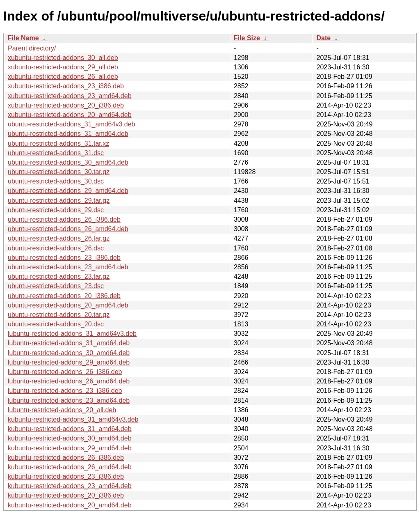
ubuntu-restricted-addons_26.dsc (56, 248)
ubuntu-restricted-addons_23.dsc (56, 286)
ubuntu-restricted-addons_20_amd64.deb (68, 305)
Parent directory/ (32, 48)
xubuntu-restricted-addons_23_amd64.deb (70, 96)
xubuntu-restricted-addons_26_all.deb (63, 77)
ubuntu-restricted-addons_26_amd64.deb (68, 229)
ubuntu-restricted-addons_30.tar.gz (59, 172)
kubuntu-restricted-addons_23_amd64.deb (70, 486)
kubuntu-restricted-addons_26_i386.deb (66, 458)
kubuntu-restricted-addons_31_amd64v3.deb (73, 419)
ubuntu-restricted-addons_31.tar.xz (58, 143)
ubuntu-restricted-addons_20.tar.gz (59, 315)
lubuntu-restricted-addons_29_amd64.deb (69, 362)
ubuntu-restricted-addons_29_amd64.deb (68, 191)
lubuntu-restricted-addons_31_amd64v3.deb (72, 334)
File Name (23, 38)
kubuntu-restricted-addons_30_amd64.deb (70, 438)
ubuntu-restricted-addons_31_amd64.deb (68, 134)
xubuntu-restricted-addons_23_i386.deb (66, 86)
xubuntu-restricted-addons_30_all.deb (63, 58)
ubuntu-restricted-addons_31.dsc (56, 153)
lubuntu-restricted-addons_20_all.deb (62, 410)
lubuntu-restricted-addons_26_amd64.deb (69, 381)
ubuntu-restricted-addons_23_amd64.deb (68, 267)
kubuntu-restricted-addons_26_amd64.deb (70, 467)
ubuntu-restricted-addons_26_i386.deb (64, 219)
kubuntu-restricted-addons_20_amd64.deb (70, 505)
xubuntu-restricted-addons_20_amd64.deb (70, 115)
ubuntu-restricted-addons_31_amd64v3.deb (71, 124)
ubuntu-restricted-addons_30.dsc (56, 181)
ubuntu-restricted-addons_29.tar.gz (59, 201)
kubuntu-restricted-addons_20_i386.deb (66, 495)
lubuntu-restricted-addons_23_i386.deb (65, 391)
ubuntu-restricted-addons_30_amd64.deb (68, 162)
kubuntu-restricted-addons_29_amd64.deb (70, 448)
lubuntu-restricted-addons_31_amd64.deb (69, 343)
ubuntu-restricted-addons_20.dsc (56, 324)
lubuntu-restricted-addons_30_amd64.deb (69, 353)
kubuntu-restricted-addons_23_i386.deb (66, 476)
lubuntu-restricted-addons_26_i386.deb (65, 372)
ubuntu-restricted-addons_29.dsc (56, 210)
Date (323, 38)
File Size (247, 38)
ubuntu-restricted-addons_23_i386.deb (64, 258)
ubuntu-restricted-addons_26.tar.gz (59, 238)
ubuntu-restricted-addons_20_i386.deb (64, 296)
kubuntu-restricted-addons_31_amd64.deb (70, 429)
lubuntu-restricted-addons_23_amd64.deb (69, 400)
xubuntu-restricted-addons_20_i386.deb (66, 105)
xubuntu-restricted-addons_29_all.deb (63, 67)
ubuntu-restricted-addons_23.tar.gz (59, 277)
